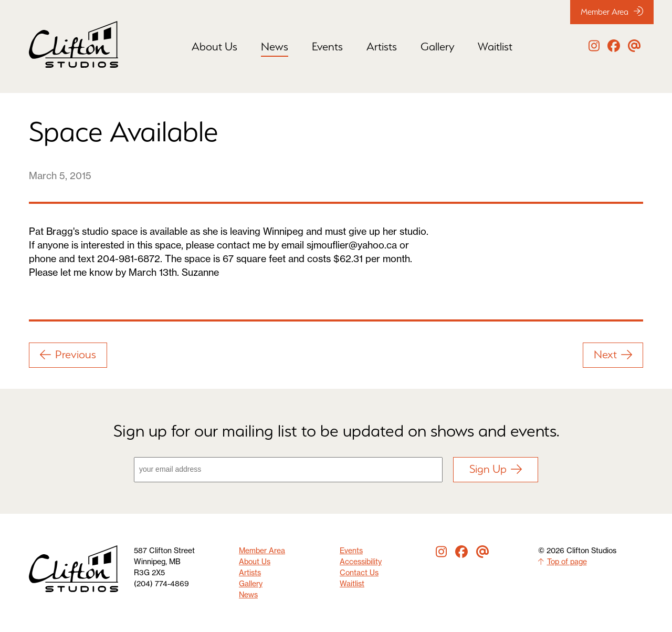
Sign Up (496, 469)
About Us (214, 46)
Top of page (563, 562)
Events (327, 46)
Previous (68, 354)
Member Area (612, 12)
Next (613, 354)
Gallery (437, 46)
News (275, 46)
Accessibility (361, 562)
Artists (382, 46)
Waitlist (495, 46)
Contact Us (359, 573)
